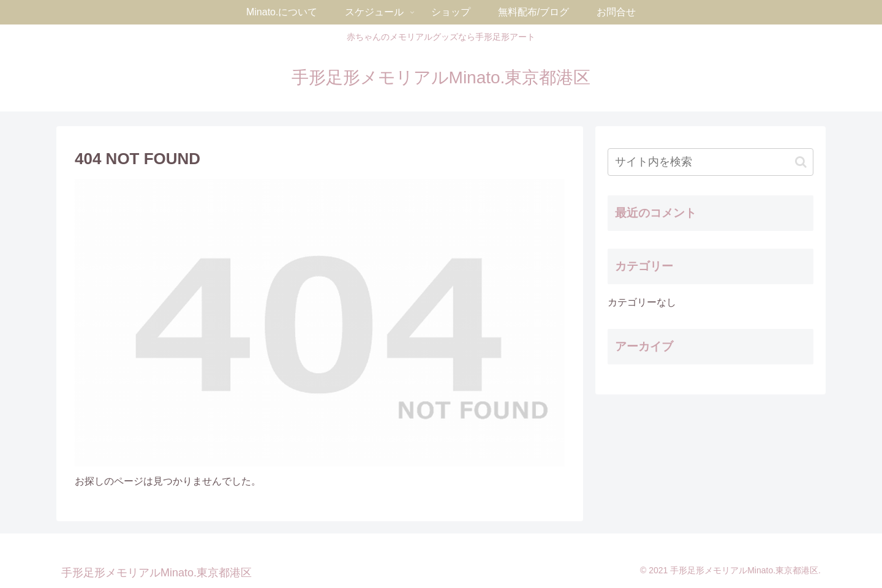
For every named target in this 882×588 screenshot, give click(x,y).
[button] (801, 162)
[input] (710, 162)
